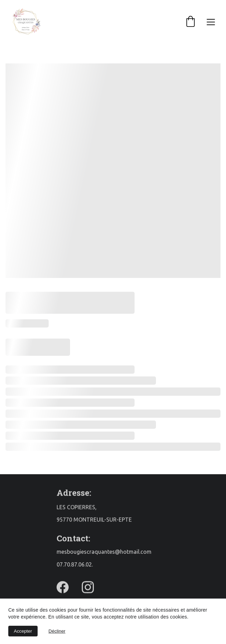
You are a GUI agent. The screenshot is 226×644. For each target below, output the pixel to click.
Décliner (57, 631)
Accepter (23, 631)
